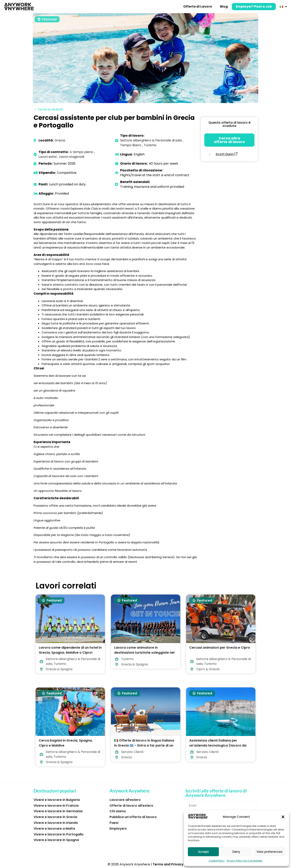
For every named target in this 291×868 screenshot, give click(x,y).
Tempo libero (131, 145)
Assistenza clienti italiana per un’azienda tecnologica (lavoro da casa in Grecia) (218, 745)
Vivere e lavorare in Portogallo (59, 834)
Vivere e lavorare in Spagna (56, 840)
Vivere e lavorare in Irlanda (56, 823)
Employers (118, 829)
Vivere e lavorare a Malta (54, 829)
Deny (236, 852)
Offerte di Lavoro (198, 6)
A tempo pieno (81, 152)
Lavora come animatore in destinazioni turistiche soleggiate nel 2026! (144, 652)
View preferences (270, 852)
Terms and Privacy (168, 864)
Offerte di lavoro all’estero (131, 806)
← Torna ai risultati (48, 109)
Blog (224, 6)
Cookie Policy (217, 861)
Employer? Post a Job (254, 6)
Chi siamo (118, 811)
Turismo (150, 145)
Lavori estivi (48, 157)
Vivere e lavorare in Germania (58, 811)
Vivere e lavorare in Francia (56, 806)
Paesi (114, 823)
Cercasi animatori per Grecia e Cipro (220, 647)
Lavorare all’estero (125, 800)
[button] (283, 817)
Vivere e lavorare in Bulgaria (57, 800)
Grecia (60, 140)
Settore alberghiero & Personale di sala (151, 140)
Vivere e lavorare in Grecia (55, 817)
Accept (203, 852)
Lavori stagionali (72, 157)
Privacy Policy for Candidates (245, 861)
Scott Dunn (227, 154)
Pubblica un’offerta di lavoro (133, 817)
